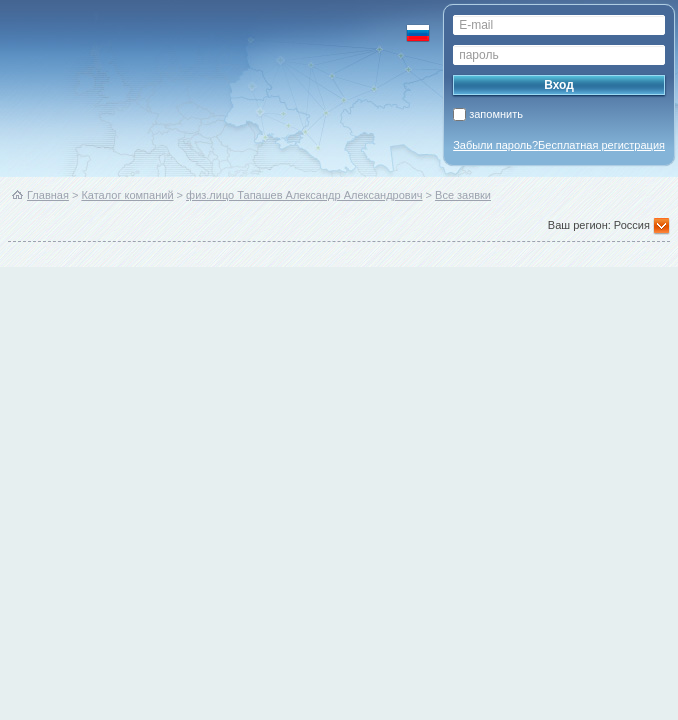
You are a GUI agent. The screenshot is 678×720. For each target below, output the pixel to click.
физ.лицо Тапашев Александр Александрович (304, 195)
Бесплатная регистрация (601, 145)
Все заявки (463, 195)
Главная (48, 195)
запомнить (496, 114)
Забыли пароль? (495, 145)
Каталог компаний (127, 195)
